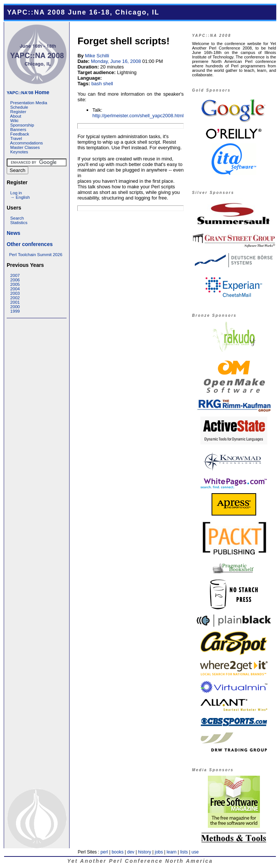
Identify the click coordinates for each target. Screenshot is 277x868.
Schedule (19, 107)
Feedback (20, 134)
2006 (15, 280)
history (144, 852)
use (195, 852)
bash (97, 84)
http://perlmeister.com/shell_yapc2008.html (138, 116)
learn (172, 852)
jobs (159, 852)
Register (18, 112)
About (16, 116)
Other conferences (30, 244)
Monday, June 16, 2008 (116, 61)
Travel (16, 138)
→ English (20, 197)
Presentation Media (29, 103)
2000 (15, 307)
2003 (15, 293)
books (117, 852)
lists (184, 852)
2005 (15, 284)
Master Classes (25, 147)
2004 (15, 289)
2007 (15, 275)
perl (104, 852)
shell (108, 84)
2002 (15, 298)
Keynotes (19, 152)
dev (131, 852)
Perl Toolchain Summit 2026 (36, 255)
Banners (18, 130)
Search (17, 218)
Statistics (19, 223)
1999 (15, 311)
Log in (16, 193)
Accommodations (26, 143)
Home (28, 92)
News (14, 233)
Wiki (15, 121)
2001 (15, 302)
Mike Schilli (97, 56)
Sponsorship (22, 125)
